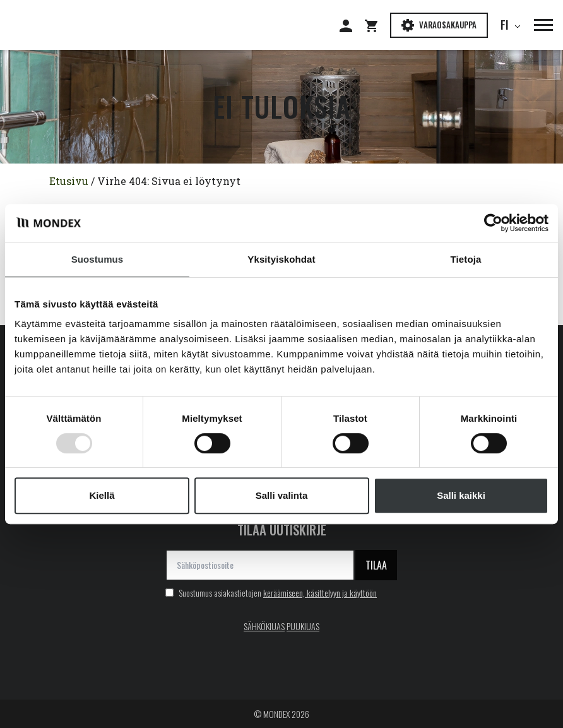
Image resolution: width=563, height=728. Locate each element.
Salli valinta (282, 495)
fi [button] (507, 25)
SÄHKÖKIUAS (264, 626)
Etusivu (69, 181)
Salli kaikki (461, 495)
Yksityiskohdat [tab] (281, 259)
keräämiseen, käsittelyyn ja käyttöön (320, 593)
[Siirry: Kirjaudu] (352, 25)
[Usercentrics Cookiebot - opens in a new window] (493, 223)
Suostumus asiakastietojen (271, 593)
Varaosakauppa (439, 25)
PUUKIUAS (303, 626)
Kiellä (102, 495)
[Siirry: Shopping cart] (377, 25)
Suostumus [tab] (98, 259)
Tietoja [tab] (466, 259)
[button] (537, 25)
